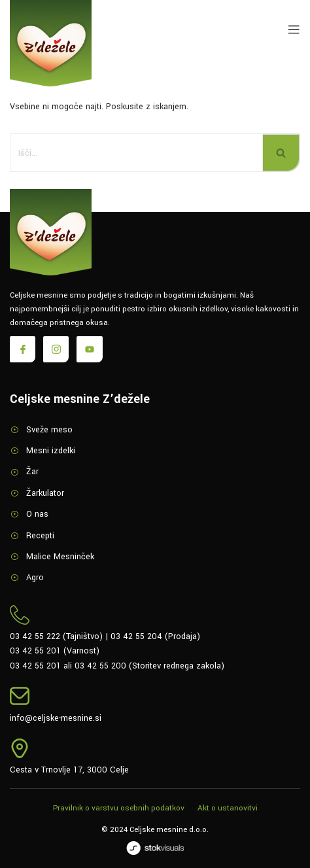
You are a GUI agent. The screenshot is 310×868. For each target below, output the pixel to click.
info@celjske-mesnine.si (56, 718)
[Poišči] (136, 153)
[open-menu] (291, 30)
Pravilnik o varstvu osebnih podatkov (119, 808)
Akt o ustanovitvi (228, 808)
